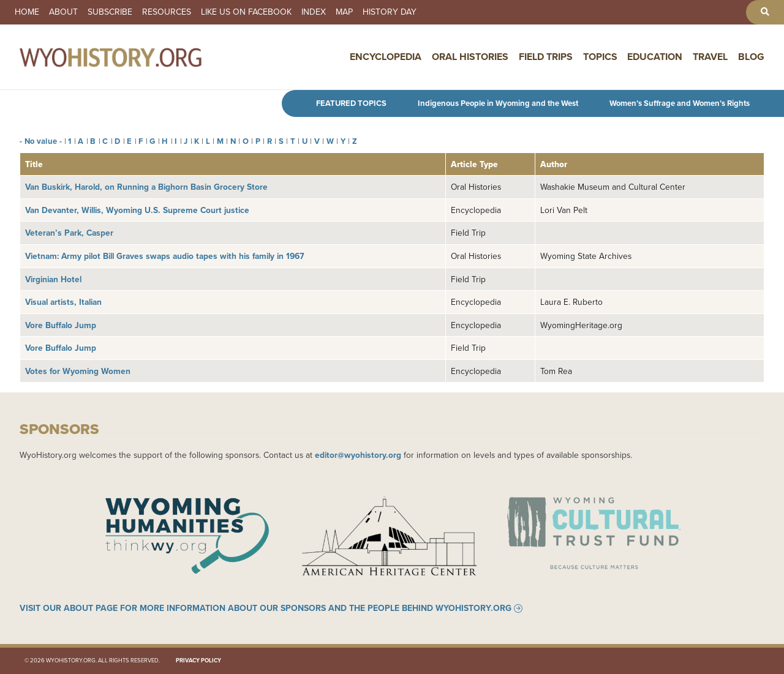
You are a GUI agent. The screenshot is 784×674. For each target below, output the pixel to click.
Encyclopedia (386, 57)
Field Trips (546, 57)
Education (655, 57)
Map (344, 12)
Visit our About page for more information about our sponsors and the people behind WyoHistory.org (266, 608)
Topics (600, 57)
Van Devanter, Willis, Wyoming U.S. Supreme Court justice (137, 210)
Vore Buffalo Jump (61, 325)
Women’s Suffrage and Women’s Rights (680, 103)
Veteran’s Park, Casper (69, 233)
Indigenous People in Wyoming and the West (498, 103)
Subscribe (110, 12)
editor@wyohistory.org (358, 455)
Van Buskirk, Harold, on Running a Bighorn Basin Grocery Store (146, 187)
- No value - (41, 141)
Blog (751, 57)
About (63, 12)
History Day (390, 12)
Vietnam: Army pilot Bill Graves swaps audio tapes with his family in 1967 (164, 256)
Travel (710, 57)
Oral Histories (470, 57)
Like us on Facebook (246, 12)
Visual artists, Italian (63, 302)
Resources (167, 12)
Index (314, 12)
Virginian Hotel (53, 279)
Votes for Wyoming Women (78, 371)
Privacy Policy (198, 661)
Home (27, 12)
